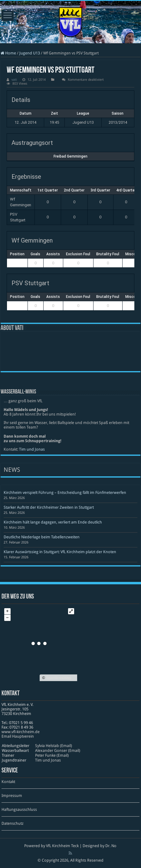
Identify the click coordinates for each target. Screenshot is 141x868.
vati (14, 80)
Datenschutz (13, 823)
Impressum (12, 796)
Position (17, 254)
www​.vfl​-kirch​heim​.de (21, 732)
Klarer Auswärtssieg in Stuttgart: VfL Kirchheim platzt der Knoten (60, 552)
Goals (35, 254)
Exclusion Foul (78, 254)
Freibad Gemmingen (70, 156)
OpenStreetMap (59, 678)
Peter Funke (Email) (52, 755)
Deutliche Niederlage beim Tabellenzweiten (42, 537)
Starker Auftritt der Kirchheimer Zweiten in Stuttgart (49, 507)
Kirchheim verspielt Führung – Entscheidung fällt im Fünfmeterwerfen (65, 493)
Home (8, 53)
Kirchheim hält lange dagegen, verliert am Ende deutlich (53, 522)
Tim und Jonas (32, 449)
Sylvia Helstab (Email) (54, 746)
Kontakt (8, 782)
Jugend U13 (30, 53)
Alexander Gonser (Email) (58, 751)
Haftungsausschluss (19, 809)
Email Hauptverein (18, 736)
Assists (53, 254)
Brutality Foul (108, 254)
